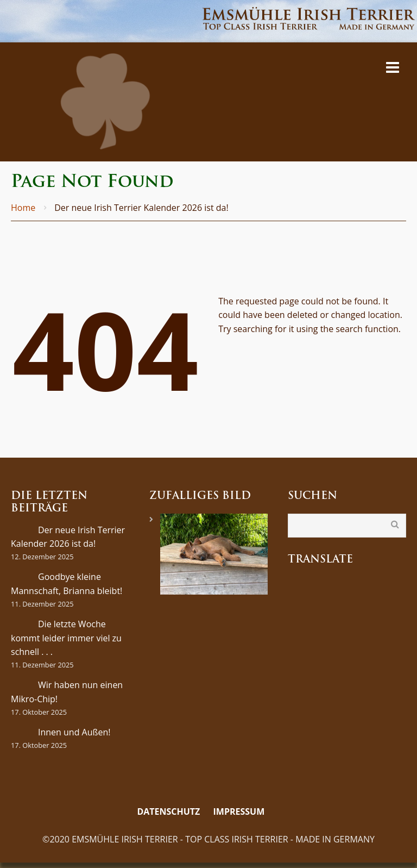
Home (23, 208)
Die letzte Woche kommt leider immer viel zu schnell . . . (66, 638)
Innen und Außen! (74, 732)
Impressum (239, 811)
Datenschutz (168, 811)
